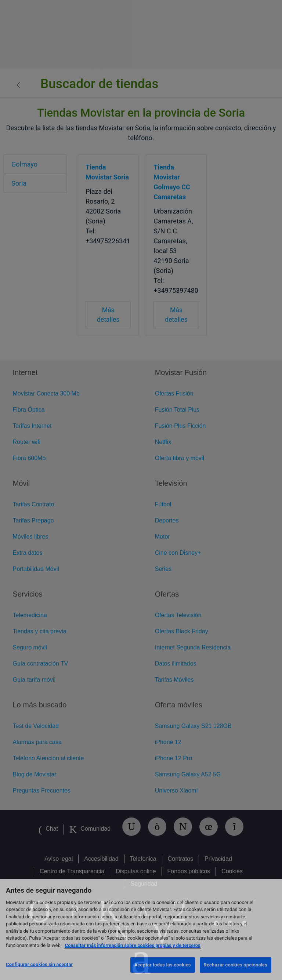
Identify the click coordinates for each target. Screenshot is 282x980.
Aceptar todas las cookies (163, 965)
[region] (141, 929)
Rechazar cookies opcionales (236, 965)
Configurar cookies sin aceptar (39, 964)
